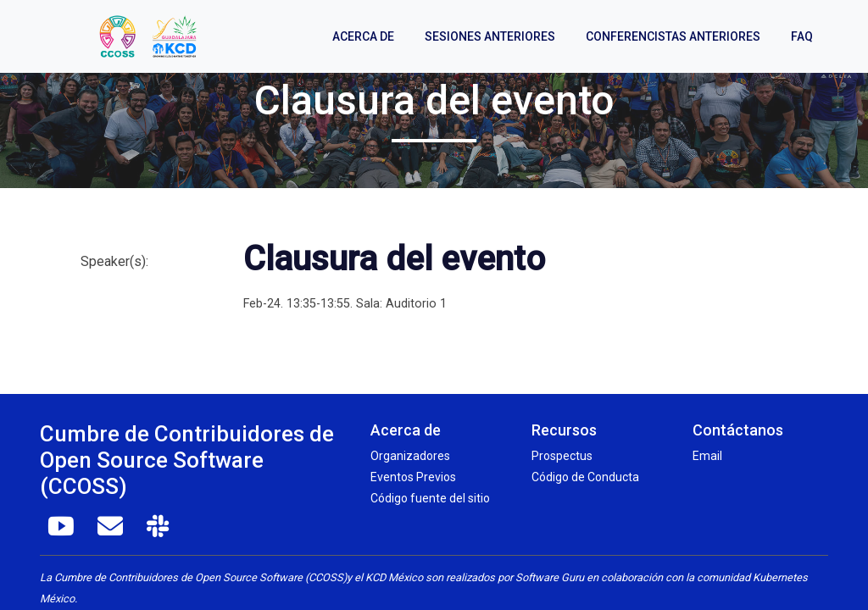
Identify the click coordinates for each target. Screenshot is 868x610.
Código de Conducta (585, 477)
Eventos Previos (413, 477)
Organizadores (410, 456)
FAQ (802, 36)
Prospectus (562, 456)
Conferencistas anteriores (673, 36)
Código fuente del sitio (430, 498)
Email (707, 456)
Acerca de (363, 36)
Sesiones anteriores (490, 36)
